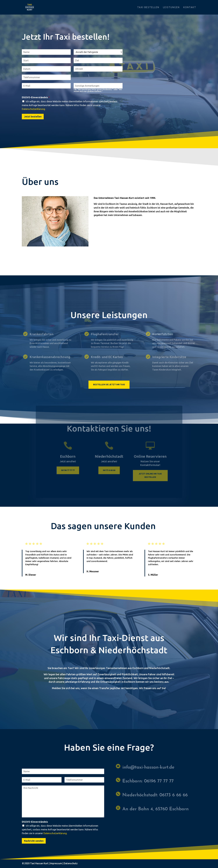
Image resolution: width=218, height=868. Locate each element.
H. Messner (93, 571)
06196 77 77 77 (69, 471)
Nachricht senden (34, 841)
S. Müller (153, 575)
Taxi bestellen (148, 7)
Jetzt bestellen (33, 117)
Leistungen (171, 7)
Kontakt (190, 7)
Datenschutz (71, 863)
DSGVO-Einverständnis (36, 97)
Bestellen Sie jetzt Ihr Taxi (109, 385)
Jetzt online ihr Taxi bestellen (149, 476)
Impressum (56, 863)
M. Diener (31, 575)
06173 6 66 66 (109, 471)
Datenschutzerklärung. (34, 109)
